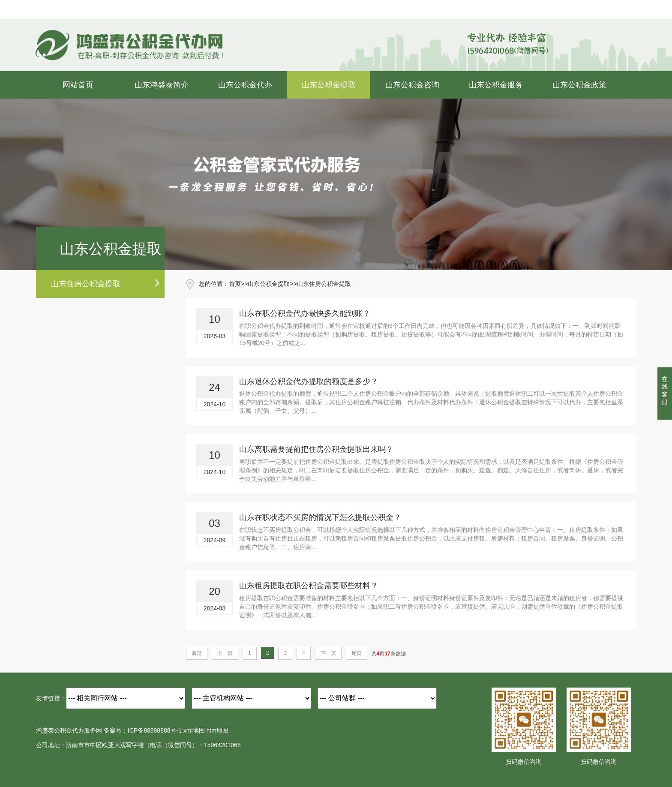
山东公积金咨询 (412, 85)
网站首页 (78, 85)
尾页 (357, 653)
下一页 (328, 653)
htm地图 (217, 730)
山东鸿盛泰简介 (162, 85)
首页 (235, 284)
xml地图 (194, 730)
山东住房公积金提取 (86, 284)
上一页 (225, 653)
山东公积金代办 (245, 85)
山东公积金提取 (329, 85)
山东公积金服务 (496, 85)
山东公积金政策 (579, 85)
